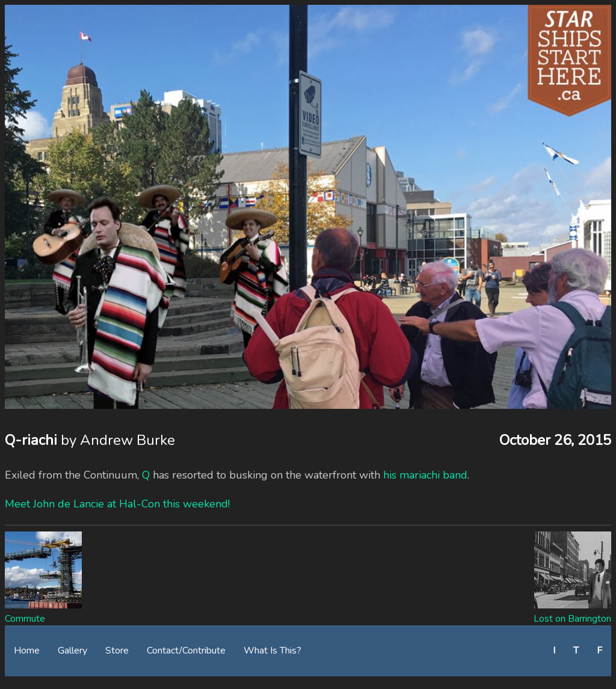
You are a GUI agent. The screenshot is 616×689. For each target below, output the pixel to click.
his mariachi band (425, 475)
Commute (25, 619)
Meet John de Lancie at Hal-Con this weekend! (117, 504)
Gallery (72, 651)
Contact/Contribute (186, 651)
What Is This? (273, 651)
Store (117, 651)
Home (27, 651)
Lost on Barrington (572, 619)
